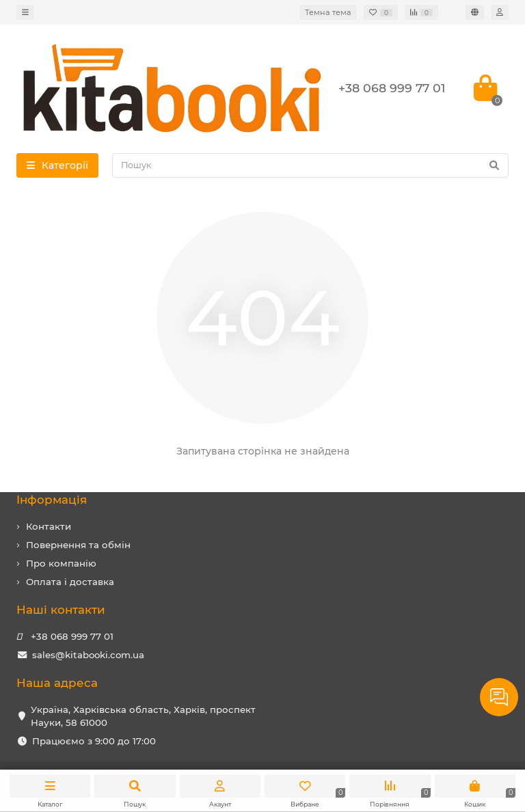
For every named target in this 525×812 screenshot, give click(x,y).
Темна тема (328, 12)
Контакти (49, 526)
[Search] (310, 165)
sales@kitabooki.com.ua (88, 655)
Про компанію (61, 563)
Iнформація (52, 500)
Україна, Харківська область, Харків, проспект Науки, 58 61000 (143, 716)
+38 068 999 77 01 (72, 636)
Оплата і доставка (70, 582)
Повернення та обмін (78, 545)
